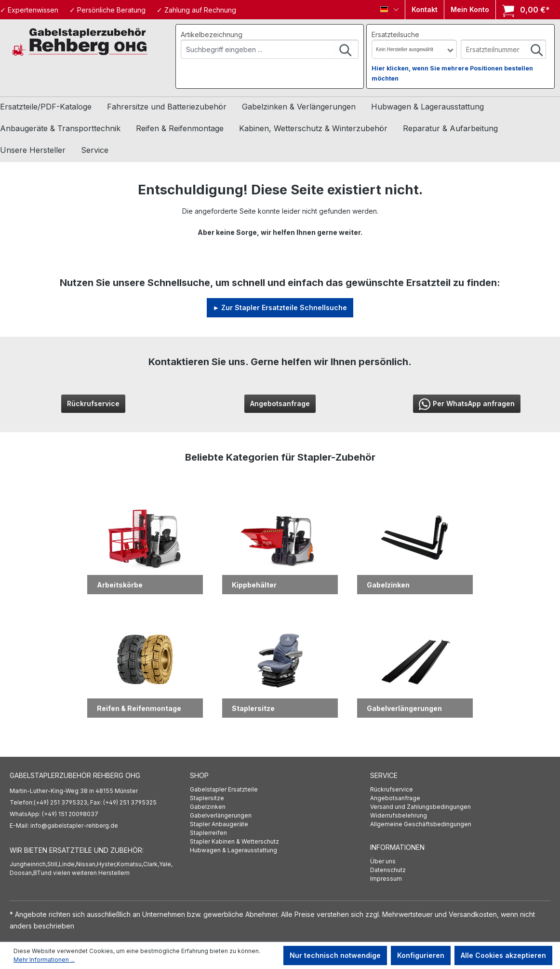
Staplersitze (207, 798)
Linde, (67, 864)
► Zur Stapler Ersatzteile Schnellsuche (280, 307)
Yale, (166, 864)
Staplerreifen (208, 833)
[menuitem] (280, 790)
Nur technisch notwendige (335, 955)
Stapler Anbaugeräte (219, 824)
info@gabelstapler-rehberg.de (74, 826)
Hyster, (107, 864)
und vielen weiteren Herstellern (85, 873)
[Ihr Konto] (470, 10)
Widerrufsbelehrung (399, 815)
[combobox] (258, 49)
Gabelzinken (208, 807)
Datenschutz (388, 870)
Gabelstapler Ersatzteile (224, 789)
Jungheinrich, (28, 864)
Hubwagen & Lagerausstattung (233, 850)
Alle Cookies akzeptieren (503, 955)
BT (37, 873)
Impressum (386, 879)
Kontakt (425, 9)
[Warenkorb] (523, 10)
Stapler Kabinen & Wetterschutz (234, 841)
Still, (53, 864)
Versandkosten (473, 914)
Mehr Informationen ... (44, 960)
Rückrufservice (93, 403)
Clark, (151, 864)
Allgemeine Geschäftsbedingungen (421, 824)
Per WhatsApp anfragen (467, 404)
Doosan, (21, 873)
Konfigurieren (421, 955)
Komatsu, (130, 864)
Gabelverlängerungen (221, 815)
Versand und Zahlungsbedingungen (420, 807)
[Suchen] (346, 49)
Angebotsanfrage (280, 403)
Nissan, (87, 864)
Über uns (383, 861)
